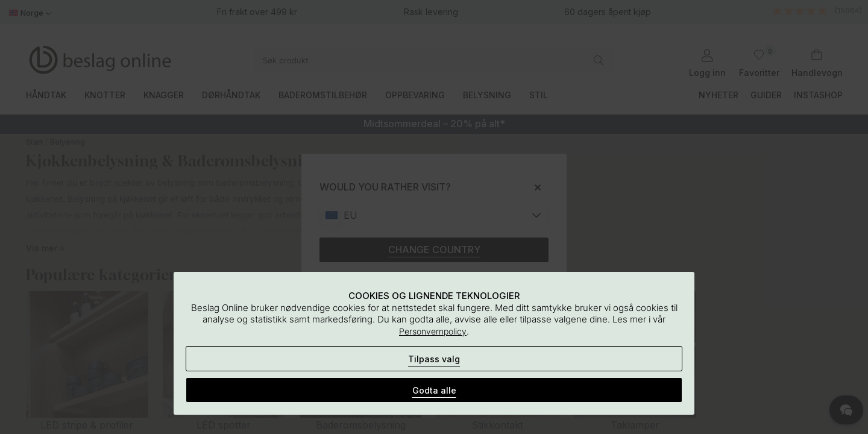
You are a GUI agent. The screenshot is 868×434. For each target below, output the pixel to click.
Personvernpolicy (433, 331)
